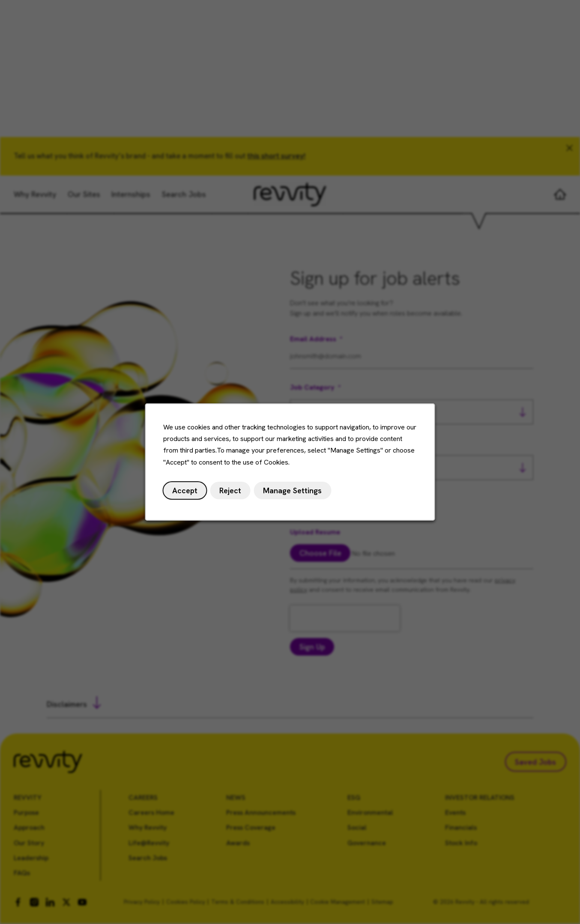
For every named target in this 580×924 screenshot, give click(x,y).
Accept (187, 492)
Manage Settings (293, 492)
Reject (232, 492)
